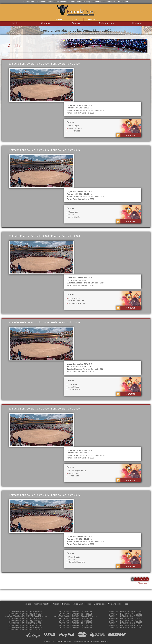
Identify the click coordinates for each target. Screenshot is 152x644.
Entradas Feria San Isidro (82, 641)
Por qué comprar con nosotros (37, 604)
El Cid (71, 214)
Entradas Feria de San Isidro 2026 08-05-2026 (25, 613)
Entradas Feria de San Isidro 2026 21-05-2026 (125, 619)
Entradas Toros (49, 641)
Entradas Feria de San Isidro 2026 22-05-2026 (25, 620)
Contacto (137, 23)
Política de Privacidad (62, 604)
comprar (131, 135)
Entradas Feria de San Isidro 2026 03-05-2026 (125, 611)
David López (74, 126)
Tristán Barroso (75, 389)
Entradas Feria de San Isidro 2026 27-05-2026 (75, 622)
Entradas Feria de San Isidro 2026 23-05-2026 (75, 620)
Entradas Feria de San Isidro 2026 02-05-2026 (75, 611)
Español (59, 19)
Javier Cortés (74, 217)
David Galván (74, 557)
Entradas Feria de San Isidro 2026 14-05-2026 (125, 615)
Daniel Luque (74, 473)
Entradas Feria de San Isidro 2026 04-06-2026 (125, 626)
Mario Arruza (74, 298)
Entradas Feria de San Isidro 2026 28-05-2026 (125, 622)
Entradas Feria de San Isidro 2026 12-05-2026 (25, 615)
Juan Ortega (74, 387)
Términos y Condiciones (96, 604)
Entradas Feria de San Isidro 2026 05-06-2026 (25, 627)
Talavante (73, 384)
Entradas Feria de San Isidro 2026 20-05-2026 (75, 619)
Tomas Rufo (74, 476)
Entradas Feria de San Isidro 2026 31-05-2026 (125, 624)
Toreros (76, 23)
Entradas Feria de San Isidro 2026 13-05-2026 (75, 615)
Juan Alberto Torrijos (77, 303)
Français (92, 19)
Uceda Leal (73, 212)
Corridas (46, 23)
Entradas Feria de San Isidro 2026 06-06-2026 (75, 627)
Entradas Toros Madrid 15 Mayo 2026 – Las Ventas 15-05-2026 (25, 617)
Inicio (15, 23)
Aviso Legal (78, 604)
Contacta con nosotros (118, 604)
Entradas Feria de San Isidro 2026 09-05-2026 (75, 613)
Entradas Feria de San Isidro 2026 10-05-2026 (125, 613)
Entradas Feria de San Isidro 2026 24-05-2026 (125, 620)
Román (72, 559)
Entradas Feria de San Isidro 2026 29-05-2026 (25, 624)
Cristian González (76, 301)
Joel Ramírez (74, 131)
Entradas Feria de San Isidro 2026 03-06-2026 (75, 626)
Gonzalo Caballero (77, 562)
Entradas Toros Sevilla (64, 641)
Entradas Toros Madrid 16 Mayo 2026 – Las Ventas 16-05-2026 (75, 617)
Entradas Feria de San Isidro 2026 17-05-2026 (125, 617)
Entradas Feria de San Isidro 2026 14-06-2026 (25, 629)
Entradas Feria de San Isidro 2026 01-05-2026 (25, 611)
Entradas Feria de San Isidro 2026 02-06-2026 (25, 626)
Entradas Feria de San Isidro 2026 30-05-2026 (75, 624)
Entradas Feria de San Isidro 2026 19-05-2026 (25, 619)
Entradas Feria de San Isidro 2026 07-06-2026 (125, 627)
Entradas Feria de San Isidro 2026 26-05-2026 (25, 622)
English (75, 19)
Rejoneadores (106, 23)
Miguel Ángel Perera (77, 471)
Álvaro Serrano (75, 128)
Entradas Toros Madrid (101, 641)
